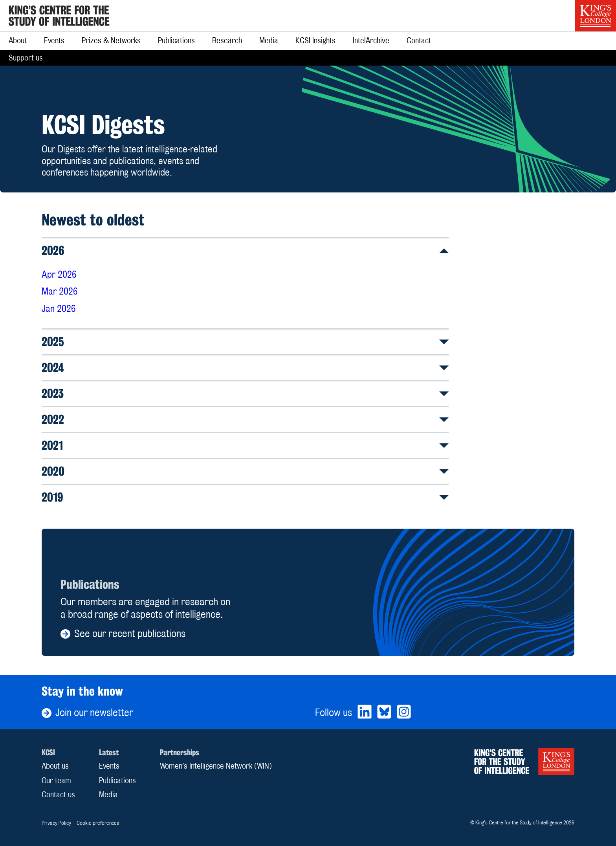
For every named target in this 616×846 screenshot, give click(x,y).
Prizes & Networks (111, 40)
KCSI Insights (315, 40)
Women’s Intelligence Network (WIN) (216, 766)
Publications (176, 40)
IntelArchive (371, 40)
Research (227, 40)
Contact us (58, 795)
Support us (26, 58)
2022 (245, 419)
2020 (245, 471)
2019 (245, 497)
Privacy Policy (56, 823)
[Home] (59, 16)
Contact (419, 40)
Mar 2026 (60, 291)
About (18, 40)
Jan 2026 (59, 309)
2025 (245, 342)
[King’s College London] (595, 16)
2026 (245, 250)
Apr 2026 (59, 274)
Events (54, 40)
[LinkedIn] (365, 712)
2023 (245, 393)
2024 (245, 367)
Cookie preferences (98, 823)
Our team (56, 780)
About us (55, 766)
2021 (245, 445)
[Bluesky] (384, 712)
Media (269, 40)
